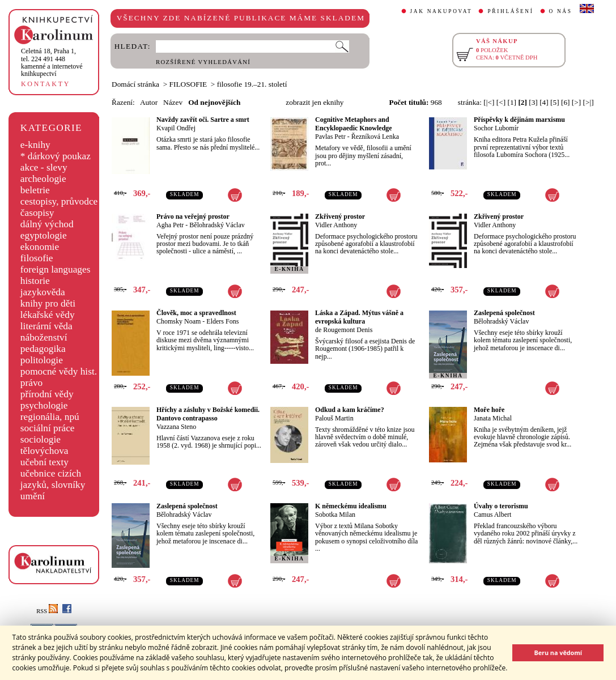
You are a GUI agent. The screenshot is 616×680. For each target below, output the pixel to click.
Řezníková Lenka (375, 137)
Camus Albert (492, 515)
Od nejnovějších (214, 102)
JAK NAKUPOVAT (441, 11)
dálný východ (47, 224)
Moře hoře (489, 410)
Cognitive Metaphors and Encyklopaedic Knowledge (354, 124)
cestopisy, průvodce (59, 201)
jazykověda (43, 292)
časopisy (37, 213)
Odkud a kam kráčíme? (350, 410)
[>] (576, 102)
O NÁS (561, 11)
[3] (533, 102)
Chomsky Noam (179, 321)
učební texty (44, 462)
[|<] (489, 102)
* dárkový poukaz (56, 156)
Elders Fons (222, 321)
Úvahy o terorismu (501, 506)
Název (173, 102)
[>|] (589, 102)
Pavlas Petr (330, 137)
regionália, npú (50, 417)
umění (33, 496)
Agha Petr (170, 225)
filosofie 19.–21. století (252, 84)
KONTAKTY (46, 84)
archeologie (43, 179)
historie (35, 281)
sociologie (41, 439)
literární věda (46, 326)
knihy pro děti (48, 303)
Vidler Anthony (336, 225)
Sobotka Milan (335, 515)
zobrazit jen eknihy (315, 102)
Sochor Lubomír (496, 128)
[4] (544, 102)
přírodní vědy (47, 394)
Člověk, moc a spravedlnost (196, 313)
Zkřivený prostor (340, 216)
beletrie (35, 190)
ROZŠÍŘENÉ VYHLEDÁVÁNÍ (203, 62)
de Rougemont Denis (344, 330)
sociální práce (48, 428)
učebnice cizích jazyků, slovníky (53, 479)
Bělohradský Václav (217, 225)
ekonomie (40, 247)
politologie (42, 360)
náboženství (44, 337)
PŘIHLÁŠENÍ (510, 11)
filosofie (37, 258)
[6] (566, 102)
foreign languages (56, 269)
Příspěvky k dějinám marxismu (519, 120)
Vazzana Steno (176, 427)
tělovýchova (44, 451)
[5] (555, 102)
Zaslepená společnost (504, 313)
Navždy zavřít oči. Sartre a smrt (203, 120)
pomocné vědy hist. (59, 371)
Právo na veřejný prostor (193, 216)
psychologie (44, 405)
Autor (149, 102)
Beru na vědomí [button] (558, 653)
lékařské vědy (48, 315)
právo (31, 383)
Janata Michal (493, 418)
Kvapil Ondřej (176, 128)
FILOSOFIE (188, 84)
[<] (501, 102)
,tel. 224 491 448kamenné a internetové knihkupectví (52, 62)
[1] (512, 102)
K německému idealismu (351, 506)
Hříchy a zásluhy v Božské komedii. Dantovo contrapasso (208, 414)
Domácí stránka (135, 84)
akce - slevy (44, 167)
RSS (47, 611)
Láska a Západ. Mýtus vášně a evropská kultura (359, 317)
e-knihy (35, 145)
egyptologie (44, 235)
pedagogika (43, 349)
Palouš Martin (334, 418)
